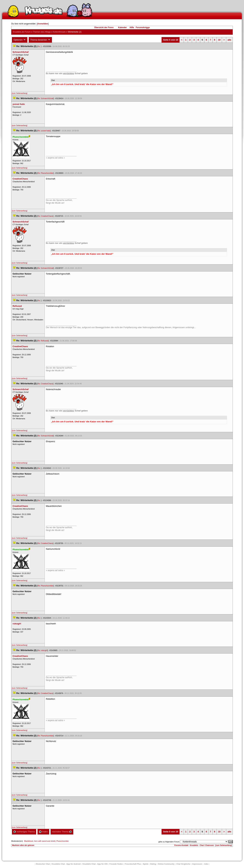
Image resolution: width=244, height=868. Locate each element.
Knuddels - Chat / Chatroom (202, 845)
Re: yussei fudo (44, 131)
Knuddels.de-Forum (22, 32)
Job (206, 864)
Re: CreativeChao (45, 216)
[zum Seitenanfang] (19, 93)
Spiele (146, 864)
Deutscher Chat (43, 864)
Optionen (20, 40)
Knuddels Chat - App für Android (66, 864)
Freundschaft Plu (133, 864)
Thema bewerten (40, 40)
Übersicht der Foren (104, 27)
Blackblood (29, 841)
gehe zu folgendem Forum (169, 842)
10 (219, 40)
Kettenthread (59, 32)
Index (43, 832)
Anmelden (43, 24)
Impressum (197, 864)
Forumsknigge (143, 27)
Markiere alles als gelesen (23, 845)
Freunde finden (116, 864)
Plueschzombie (63, 841)
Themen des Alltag (42, 32)
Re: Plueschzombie (45, 173)
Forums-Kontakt (181, 845)
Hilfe (132, 27)
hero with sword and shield (45, 841)
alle (229, 40)
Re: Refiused (43, 341)
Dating (153, 864)
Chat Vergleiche (183, 864)
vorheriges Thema (24, 832)
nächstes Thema (62, 832)
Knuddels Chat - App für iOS (95, 864)
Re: (39, 46)
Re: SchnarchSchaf (45, 98)
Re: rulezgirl (42, 650)
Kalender (122, 27)
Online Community (166, 864)
